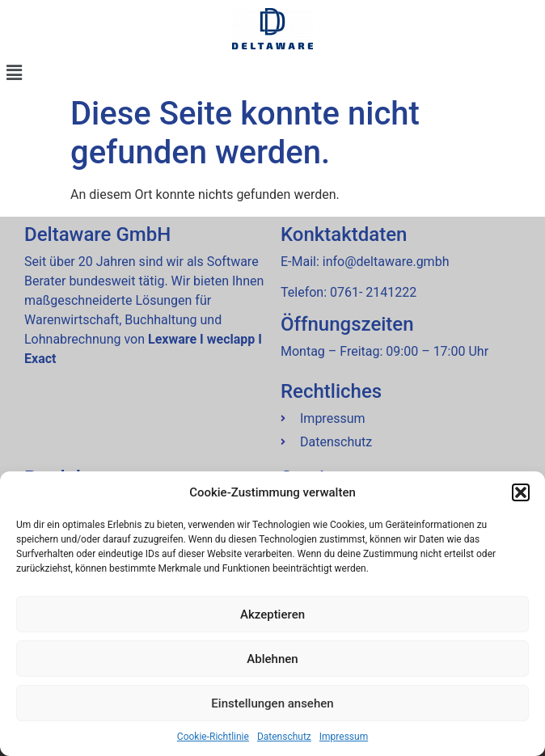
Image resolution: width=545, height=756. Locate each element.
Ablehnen (272, 659)
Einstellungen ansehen (272, 703)
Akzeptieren (272, 615)
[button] (521, 492)
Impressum (344, 737)
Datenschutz (284, 737)
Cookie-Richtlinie (213, 737)
